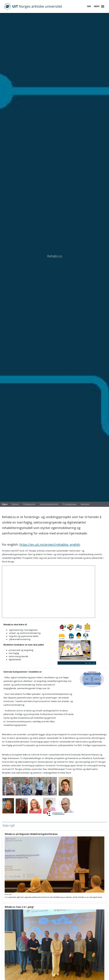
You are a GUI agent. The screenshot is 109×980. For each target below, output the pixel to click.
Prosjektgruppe (70, 504)
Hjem (5, 504)
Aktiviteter (85, 504)
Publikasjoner (29, 504)
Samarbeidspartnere (49, 504)
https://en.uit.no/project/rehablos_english (50, 544)
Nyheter (15, 504)
